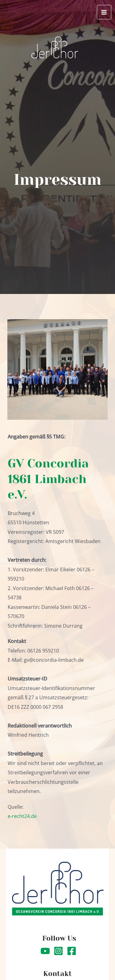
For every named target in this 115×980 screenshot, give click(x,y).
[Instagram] (58, 951)
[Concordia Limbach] (55, 48)
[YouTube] (45, 951)
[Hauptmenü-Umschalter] (104, 12)
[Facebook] (72, 951)
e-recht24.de (22, 816)
